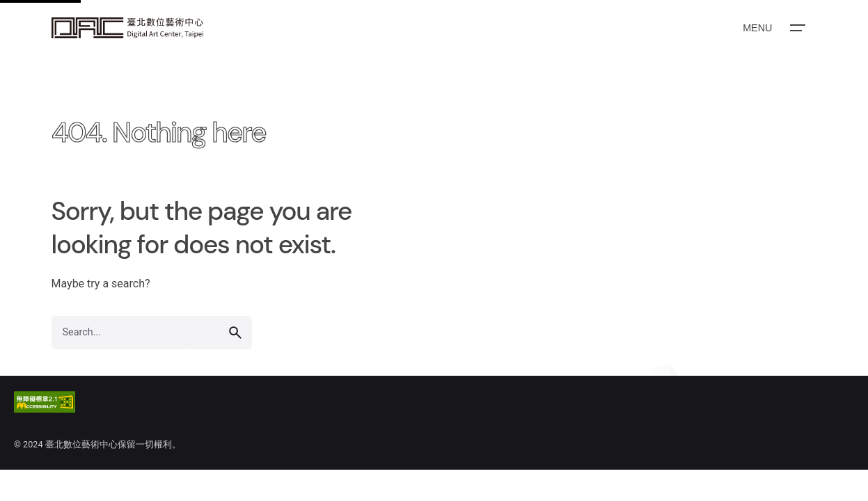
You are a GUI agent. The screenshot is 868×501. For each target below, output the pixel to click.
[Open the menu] (773, 28)
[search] (235, 333)
